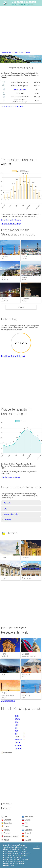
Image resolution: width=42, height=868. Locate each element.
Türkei (24, 677)
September (19, 739)
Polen (26, 823)
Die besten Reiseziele (8, 701)
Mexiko (6, 840)
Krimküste (7, 503)
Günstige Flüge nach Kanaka (11, 223)
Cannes (4, 299)
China (27, 836)
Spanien (7, 826)
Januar (17, 716)
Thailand (27, 820)
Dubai (4, 693)
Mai (16, 728)
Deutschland (8, 823)
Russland (28, 833)
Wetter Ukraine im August (22, 52)
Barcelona (26, 257)
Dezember (18, 748)
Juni (16, 731)
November (18, 745)
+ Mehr (21, 307)
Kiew (4, 558)
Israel (26, 826)
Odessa (26, 558)
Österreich (7, 820)
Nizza (4, 278)
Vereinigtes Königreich (29, 656)
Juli (16, 734)
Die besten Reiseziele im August (12, 106)
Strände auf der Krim (11, 514)
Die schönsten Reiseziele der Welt (13, 356)
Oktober (18, 742)
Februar (18, 719)
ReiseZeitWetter (6, 52)
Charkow (26, 578)
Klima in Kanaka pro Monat (10, 477)
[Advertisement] (21, 29)
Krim (5, 508)
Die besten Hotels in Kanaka (11, 220)
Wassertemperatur (20, 89)
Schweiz (7, 830)
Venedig (5, 257)
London (26, 654)
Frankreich (5, 656)
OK (36, 846)
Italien (3, 677)
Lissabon (26, 299)
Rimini (25, 278)
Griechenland (29, 816)
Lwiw (4, 578)
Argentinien (28, 830)
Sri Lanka (28, 840)
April (16, 725)
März (17, 722)
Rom (4, 675)
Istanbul (26, 675)
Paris (4, 654)
